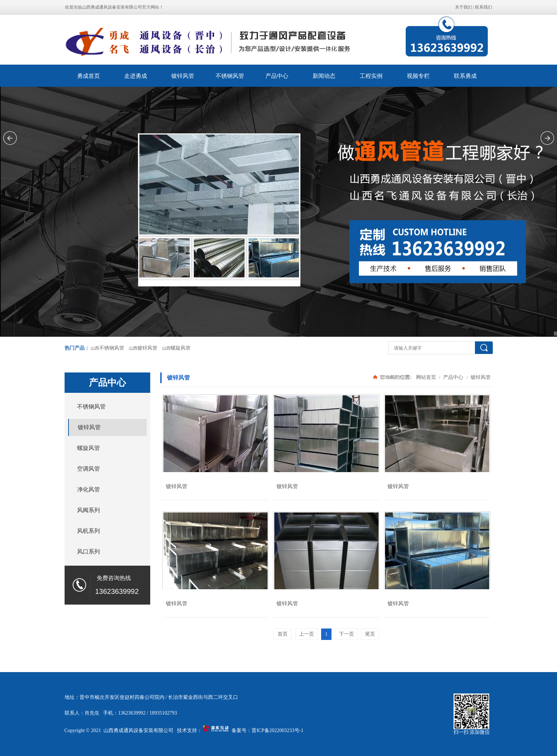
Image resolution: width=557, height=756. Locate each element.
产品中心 (277, 76)
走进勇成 (136, 76)
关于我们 (464, 7)
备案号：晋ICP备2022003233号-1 (267, 730)
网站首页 (426, 377)
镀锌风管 (183, 76)
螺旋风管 (181, 348)
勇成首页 (88, 76)
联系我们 (483, 7)
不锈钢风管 (230, 76)
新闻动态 (324, 76)
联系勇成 (465, 76)
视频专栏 (418, 76)
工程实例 (371, 76)
